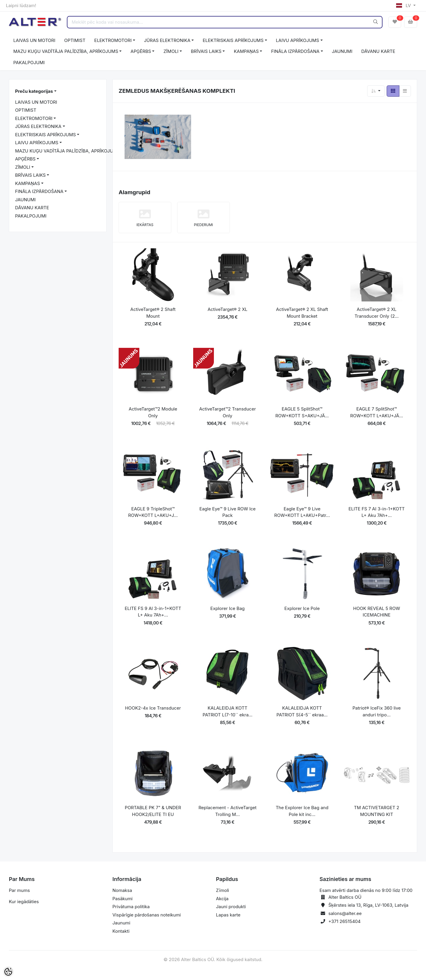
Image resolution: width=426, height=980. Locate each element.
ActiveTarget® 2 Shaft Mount (153, 313)
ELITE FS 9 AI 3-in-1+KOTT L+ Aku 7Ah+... (153, 612)
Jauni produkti (231, 907)
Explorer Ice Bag (227, 608)
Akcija (222, 899)
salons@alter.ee (345, 913)
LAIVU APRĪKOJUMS (298, 40)
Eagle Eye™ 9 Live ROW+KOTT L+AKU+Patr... (302, 512)
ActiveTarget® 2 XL (228, 309)
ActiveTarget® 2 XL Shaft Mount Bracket (302, 313)
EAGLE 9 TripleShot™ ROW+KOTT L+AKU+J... (153, 512)
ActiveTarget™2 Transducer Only (227, 412)
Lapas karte (228, 915)
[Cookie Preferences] (8, 972)
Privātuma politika (131, 907)
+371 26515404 (344, 921)
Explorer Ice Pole (302, 608)
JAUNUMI (342, 51)
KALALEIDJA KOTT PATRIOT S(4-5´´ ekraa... (302, 711)
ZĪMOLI (171, 51)
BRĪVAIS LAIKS (206, 51)
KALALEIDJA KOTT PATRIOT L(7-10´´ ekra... (228, 711)
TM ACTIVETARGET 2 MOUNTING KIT (377, 811)
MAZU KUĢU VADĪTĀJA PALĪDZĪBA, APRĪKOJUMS (66, 51)
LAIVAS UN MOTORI (34, 40)
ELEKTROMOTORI (113, 40)
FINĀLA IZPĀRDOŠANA (295, 51)
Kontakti (121, 931)
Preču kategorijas (34, 91)
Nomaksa (122, 890)
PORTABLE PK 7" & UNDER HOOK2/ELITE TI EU (153, 811)
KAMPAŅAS (246, 51)
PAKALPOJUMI (29, 63)
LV (404, 5)
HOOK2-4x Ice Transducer (153, 708)
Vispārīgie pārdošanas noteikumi (147, 915)
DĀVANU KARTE (378, 51)
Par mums (19, 890)
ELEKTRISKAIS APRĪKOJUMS (233, 40)
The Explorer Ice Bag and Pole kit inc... (302, 811)
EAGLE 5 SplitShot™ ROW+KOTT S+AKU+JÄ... (302, 412)
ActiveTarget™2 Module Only (153, 412)
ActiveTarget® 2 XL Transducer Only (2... (376, 313)
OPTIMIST (75, 40)
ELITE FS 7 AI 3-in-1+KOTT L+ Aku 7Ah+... (377, 512)
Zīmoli (222, 890)
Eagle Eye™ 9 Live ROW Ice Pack (227, 512)
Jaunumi (121, 923)
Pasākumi (122, 899)
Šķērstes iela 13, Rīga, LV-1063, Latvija (368, 905)
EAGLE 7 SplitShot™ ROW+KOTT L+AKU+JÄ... (377, 412)
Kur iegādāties (24, 902)
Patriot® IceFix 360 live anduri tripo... (376, 711)
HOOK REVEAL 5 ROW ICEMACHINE (377, 612)
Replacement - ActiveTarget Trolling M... (227, 811)
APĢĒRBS (141, 51)
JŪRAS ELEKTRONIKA (167, 40)
